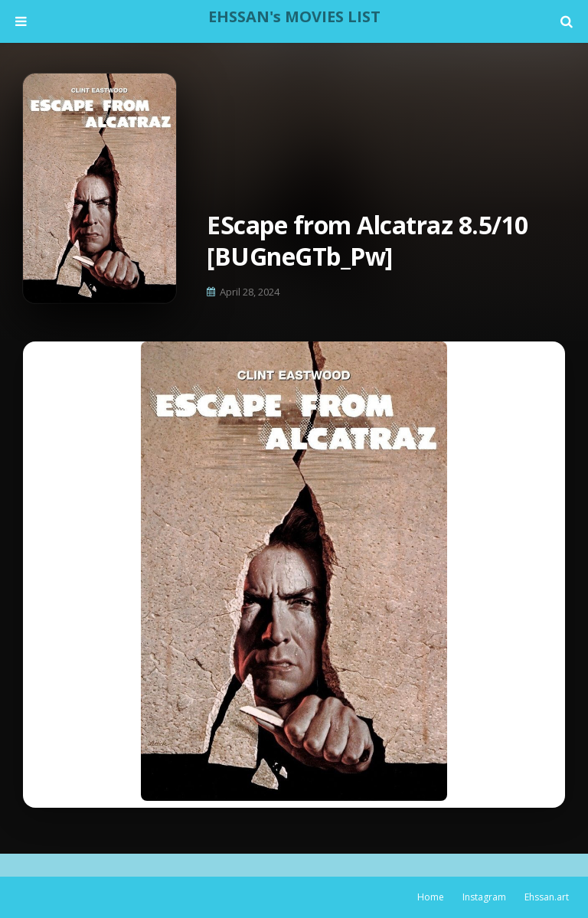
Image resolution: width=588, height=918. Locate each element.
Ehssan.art (547, 897)
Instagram (484, 897)
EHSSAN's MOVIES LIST (294, 16)
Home (431, 897)
